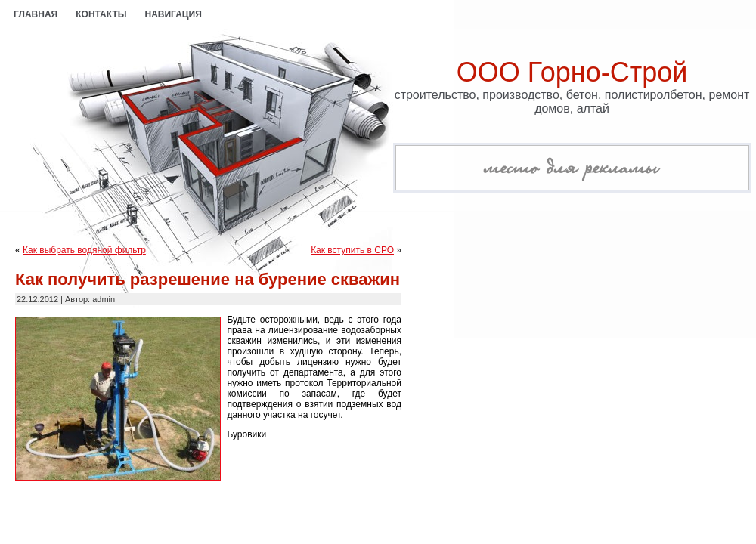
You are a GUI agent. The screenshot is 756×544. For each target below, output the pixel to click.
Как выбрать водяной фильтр (84, 250)
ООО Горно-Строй (572, 72)
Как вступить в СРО (352, 250)
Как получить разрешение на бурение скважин (208, 279)
